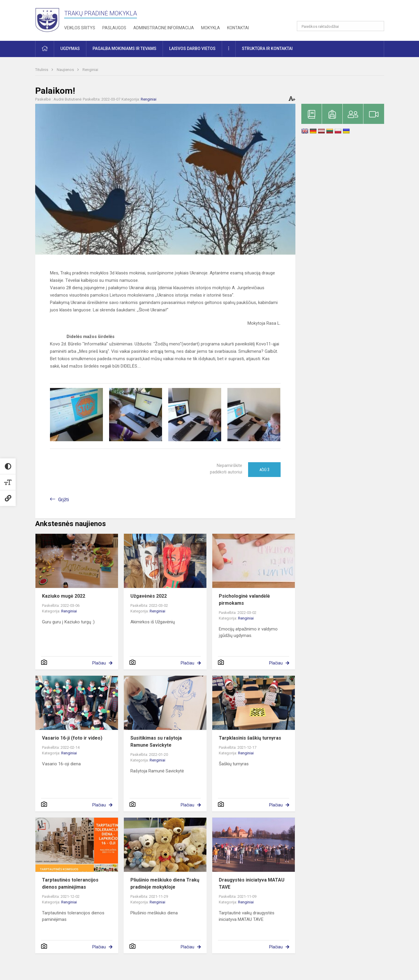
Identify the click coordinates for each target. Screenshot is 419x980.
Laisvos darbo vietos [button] (192, 48)
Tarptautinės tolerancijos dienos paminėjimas (70, 883)
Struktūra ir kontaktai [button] (267, 48)
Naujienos (66, 70)
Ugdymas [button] (70, 48)
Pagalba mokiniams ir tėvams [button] (124, 48)
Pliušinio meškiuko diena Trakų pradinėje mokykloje (165, 883)
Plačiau (99, 663)
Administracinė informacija (164, 28)
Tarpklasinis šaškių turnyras (250, 738)
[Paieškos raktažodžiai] (340, 26)
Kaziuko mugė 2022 (64, 596)
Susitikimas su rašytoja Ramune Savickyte (156, 742)
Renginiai (90, 70)
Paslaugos (114, 28)
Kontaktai (238, 28)
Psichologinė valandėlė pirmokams (244, 600)
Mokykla (211, 28)
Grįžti (64, 500)
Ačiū (264, 470)
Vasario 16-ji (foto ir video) (72, 738)
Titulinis (42, 70)
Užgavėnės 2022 (149, 596)
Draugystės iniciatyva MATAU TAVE (252, 883)
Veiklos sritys (80, 28)
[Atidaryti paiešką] (378, 26)
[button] (344, 12)
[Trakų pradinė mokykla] (50, 19)
